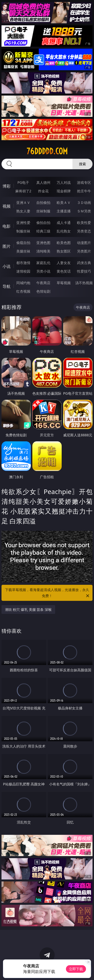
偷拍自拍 (43, 223)
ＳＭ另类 (84, 211)
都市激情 (23, 263)
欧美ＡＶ (64, 202)
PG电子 (23, 182)
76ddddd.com (47, 151)
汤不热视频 (84, 283)
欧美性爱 (84, 223)
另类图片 (84, 251)
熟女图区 (64, 251)
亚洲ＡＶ (23, 202)
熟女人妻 (23, 211)
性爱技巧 (84, 271)
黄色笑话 (64, 271)
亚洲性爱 (23, 223)
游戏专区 (84, 182)
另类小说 (43, 271)
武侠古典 (84, 263)
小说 (7, 266)
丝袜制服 (43, 211)
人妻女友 (64, 263)
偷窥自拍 (23, 243)
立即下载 (76, 969)
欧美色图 (64, 243)
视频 (7, 206)
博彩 (7, 186)
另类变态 (84, 231)
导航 (7, 286)
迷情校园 (23, 271)
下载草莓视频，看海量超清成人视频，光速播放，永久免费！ (48, 593)
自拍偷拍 (43, 202)
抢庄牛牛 (84, 191)
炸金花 (43, 191)
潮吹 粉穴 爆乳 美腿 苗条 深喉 (28, 609)
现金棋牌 (64, 191)
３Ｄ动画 (84, 202)
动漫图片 (84, 243)
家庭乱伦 (43, 263)
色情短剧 (43, 291)
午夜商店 (43, 283)
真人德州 (43, 182)
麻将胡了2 (23, 191)
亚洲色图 (43, 243)
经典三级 (43, 231)
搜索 (82, 164)
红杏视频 (23, 291)
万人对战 (64, 182)
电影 (7, 226)
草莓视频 (64, 283)
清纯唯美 (43, 251)
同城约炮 (23, 283)
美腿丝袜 (23, 251)
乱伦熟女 (64, 231)
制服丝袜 (23, 231)
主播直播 (64, 211)
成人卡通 (64, 223)
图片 (7, 246)
